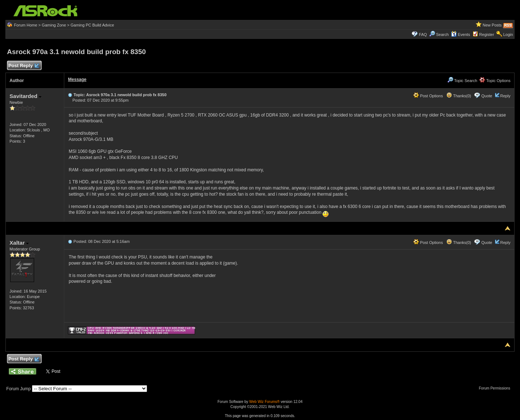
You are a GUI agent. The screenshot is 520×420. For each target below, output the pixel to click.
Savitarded (25, 96)
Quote (487, 96)
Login (508, 34)
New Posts (492, 25)
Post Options (428, 96)
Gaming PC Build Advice (92, 25)
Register (487, 34)
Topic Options (495, 81)
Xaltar (19, 243)
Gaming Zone (54, 25)
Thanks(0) (459, 96)
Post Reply (23, 66)
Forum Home (25, 25)
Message (77, 79)
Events (461, 34)
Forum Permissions (496, 388)
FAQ (423, 34)
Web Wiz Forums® (264, 402)
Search (442, 34)
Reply (505, 96)
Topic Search (462, 81)
